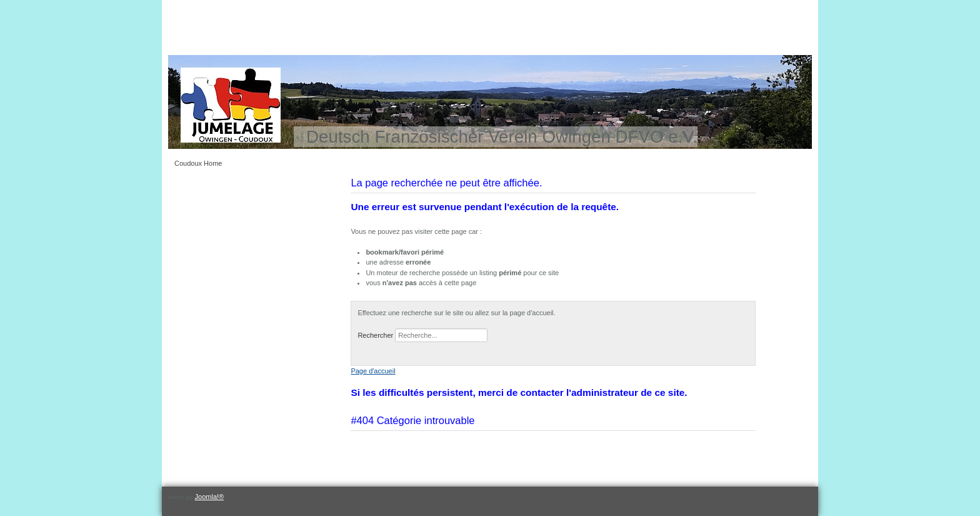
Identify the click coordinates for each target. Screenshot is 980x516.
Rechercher (375, 335)
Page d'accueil (373, 371)
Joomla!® (210, 497)
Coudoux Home (198, 163)
